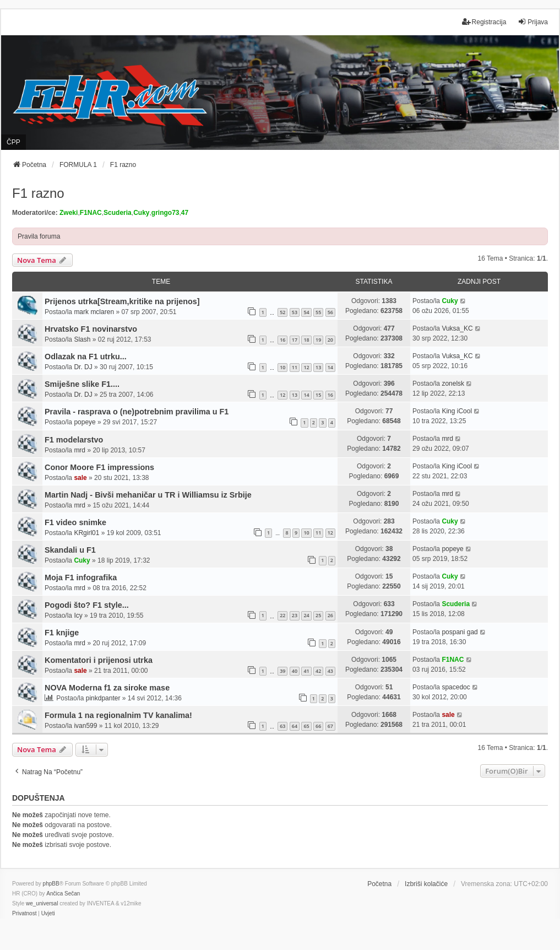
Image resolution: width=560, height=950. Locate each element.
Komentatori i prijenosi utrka (99, 660)
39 (282, 671)
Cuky (141, 213)
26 (330, 615)
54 (306, 312)
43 (330, 671)
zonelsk (453, 384)
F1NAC (91, 213)
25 (318, 615)
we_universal (42, 903)
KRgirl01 (86, 533)
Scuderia (118, 213)
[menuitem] (24, 914)
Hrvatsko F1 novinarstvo (91, 329)
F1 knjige (62, 633)
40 (295, 671)
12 (306, 367)
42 (318, 671)
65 (306, 726)
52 (282, 312)
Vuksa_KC (457, 328)
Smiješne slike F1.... (82, 384)
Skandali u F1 (70, 550)
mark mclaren (94, 312)
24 (306, 615)
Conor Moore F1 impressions (99, 467)
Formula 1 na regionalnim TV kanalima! (118, 715)
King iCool (457, 411)
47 (185, 213)
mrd (80, 450)
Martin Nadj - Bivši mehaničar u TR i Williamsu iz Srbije (148, 495)
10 (282, 367)
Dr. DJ (83, 367)
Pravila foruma (39, 236)
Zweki (69, 213)
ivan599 (85, 726)
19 (318, 340)
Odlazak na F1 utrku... (86, 357)
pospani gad (460, 632)
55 (318, 312)
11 (295, 367)
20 (330, 340)
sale (80, 478)
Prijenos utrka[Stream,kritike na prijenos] (122, 301)
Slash (82, 339)
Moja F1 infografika (81, 577)
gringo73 (165, 213)
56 (330, 312)
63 (282, 726)
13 (318, 367)
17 (295, 340)
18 (306, 340)
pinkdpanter (103, 698)
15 (318, 395)
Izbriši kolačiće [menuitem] (426, 884)
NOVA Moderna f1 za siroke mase (107, 688)
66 (318, 726)
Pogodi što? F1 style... (87, 605)
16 (282, 340)
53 (295, 312)
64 (295, 726)
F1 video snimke (75, 522)
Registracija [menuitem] (484, 22)
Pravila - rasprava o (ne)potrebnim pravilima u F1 (137, 412)
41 (306, 671)
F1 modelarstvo (74, 440)
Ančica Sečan (63, 894)
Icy (78, 616)
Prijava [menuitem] (533, 22)
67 (330, 726)
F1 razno (38, 193)
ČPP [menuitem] (13, 142)
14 (330, 367)
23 (295, 615)
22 (282, 615)
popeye (85, 422)
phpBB (51, 884)
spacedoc (456, 687)
